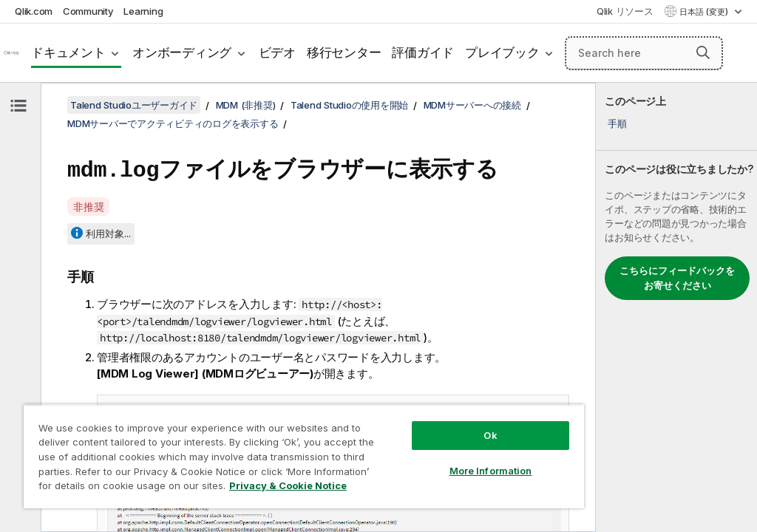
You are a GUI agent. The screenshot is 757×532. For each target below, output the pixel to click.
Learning (143, 11)
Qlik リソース (625, 11)
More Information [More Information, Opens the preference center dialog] (491, 471)
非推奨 (88, 204)
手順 (617, 123)
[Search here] (644, 53)
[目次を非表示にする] (18, 106)
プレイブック (502, 52)
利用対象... (108, 231)
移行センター (344, 52)
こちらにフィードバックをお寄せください (677, 278)
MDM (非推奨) (246, 105)
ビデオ (277, 52)
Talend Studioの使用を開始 (349, 105)
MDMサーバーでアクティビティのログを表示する (173, 123)
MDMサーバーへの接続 (472, 105)
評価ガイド (423, 52)
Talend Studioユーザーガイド (134, 105)
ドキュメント (68, 52)
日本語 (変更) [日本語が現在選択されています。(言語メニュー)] (705, 12)
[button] (703, 52)
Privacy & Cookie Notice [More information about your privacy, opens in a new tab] (288, 485)
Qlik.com (34, 11)
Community (88, 11)
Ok (490, 435)
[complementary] (676, 307)
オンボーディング (182, 52)
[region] (304, 456)
